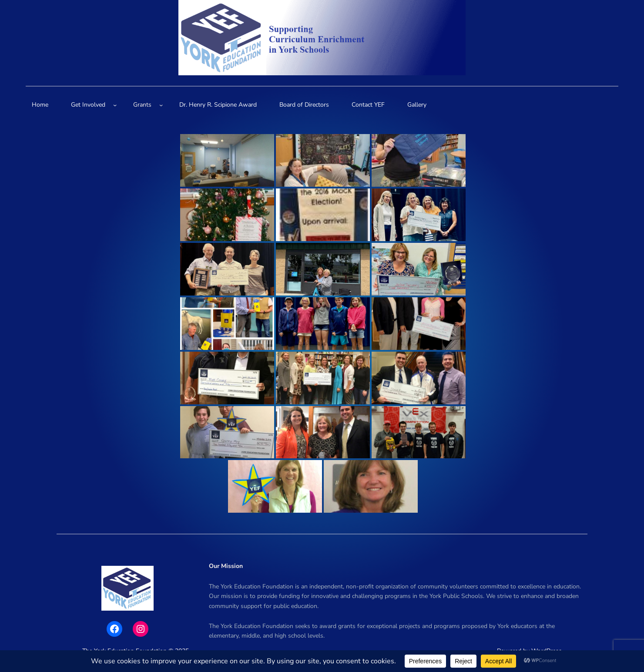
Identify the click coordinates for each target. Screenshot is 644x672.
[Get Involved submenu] (115, 105)
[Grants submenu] (161, 105)
